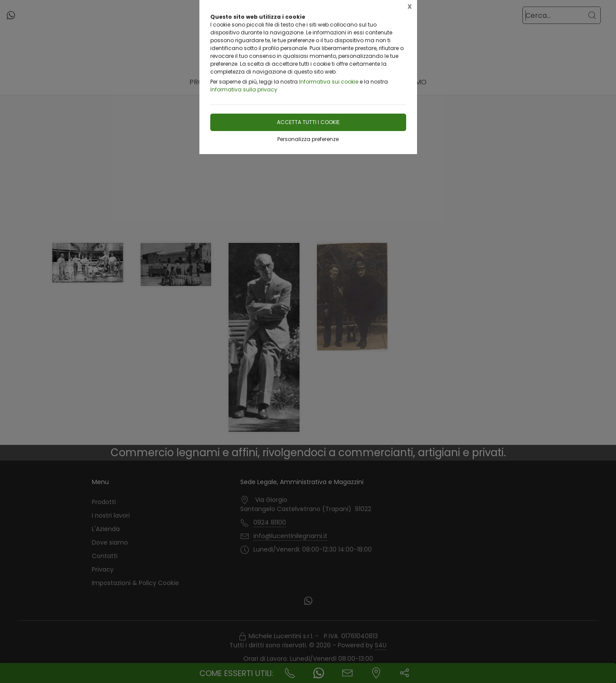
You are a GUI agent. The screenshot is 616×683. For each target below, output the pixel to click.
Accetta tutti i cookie (308, 122)
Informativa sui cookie (329, 82)
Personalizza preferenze (308, 139)
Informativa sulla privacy (244, 89)
